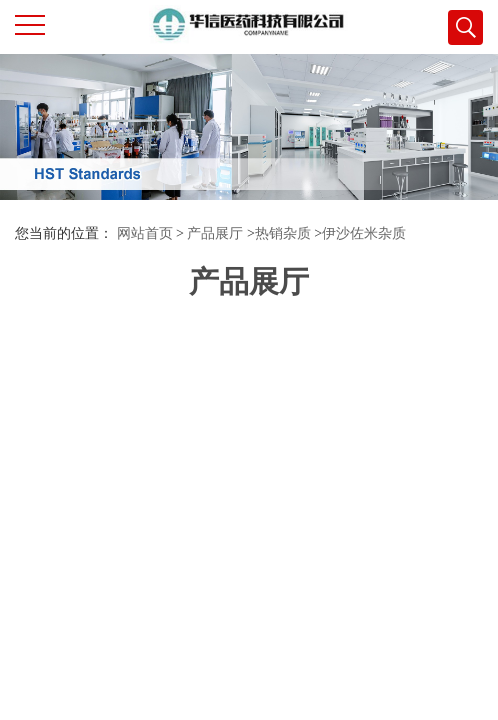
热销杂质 (283, 233)
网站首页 (145, 233)
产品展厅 (215, 233)
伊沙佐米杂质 (364, 233)
